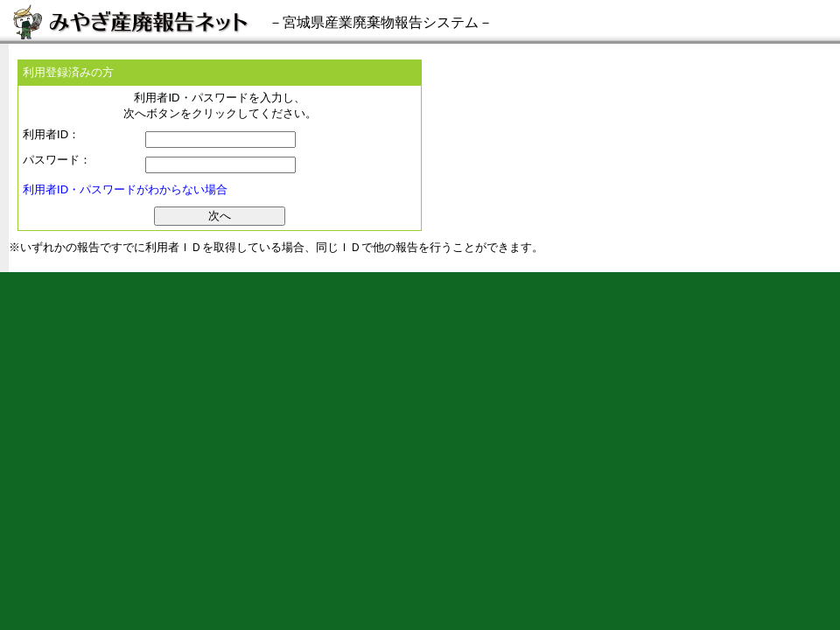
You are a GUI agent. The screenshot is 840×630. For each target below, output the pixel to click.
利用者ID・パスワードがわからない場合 (125, 189)
